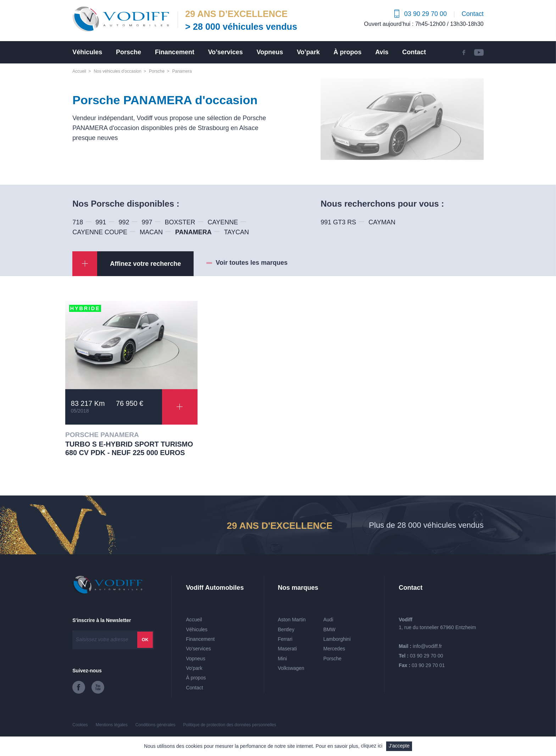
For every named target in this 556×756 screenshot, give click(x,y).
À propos (347, 52)
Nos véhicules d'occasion (117, 71)
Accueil (79, 71)
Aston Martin (292, 620)
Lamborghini (337, 639)
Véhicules (87, 52)
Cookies (80, 725)
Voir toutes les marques (252, 263)
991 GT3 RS (338, 222)
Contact (473, 14)
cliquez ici (372, 746)
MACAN (151, 232)
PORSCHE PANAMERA (102, 435)
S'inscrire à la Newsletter (102, 620)
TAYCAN (237, 232)
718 (78, 222)
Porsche (129, 52)
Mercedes (334, 649)
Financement (175, 52)
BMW (329, 629)
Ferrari (285, 639)
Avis (382, 52)
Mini (282, 659)
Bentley (286, 629)
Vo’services (226, 52)
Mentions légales (112, 725)
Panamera (182, 71)
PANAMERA (193, 232)
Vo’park (308, 52)
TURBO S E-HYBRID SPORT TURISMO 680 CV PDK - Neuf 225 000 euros (129, 448)
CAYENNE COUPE (100, 232)
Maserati (287, 649)
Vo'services (198, 649)
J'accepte (399, 746)
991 (101, 222)
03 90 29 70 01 (428, 665)
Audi (328, 620)
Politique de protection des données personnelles (230, 725)
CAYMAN (382, 222)
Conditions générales (155, 725)
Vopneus (270, 52)
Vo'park (194, 668)
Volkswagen (291, 668)
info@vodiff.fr (427, 646)
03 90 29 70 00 (426, 656)
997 (147, 222)
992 (124, 222)
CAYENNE (223, 222)
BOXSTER (180, 222)
